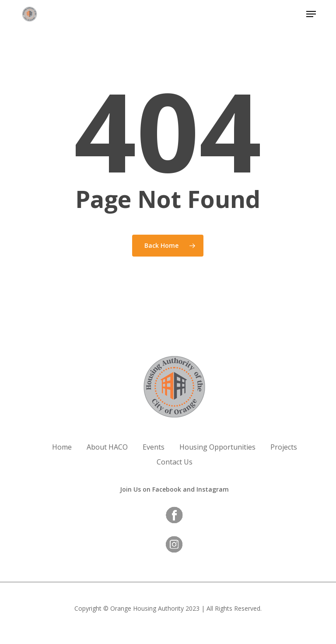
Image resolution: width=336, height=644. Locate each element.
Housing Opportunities (217, 447)
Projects (284, 447)
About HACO (107, 447)
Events (154, 447)
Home (62, 447)
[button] (311, 14)
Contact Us (175, 462)
